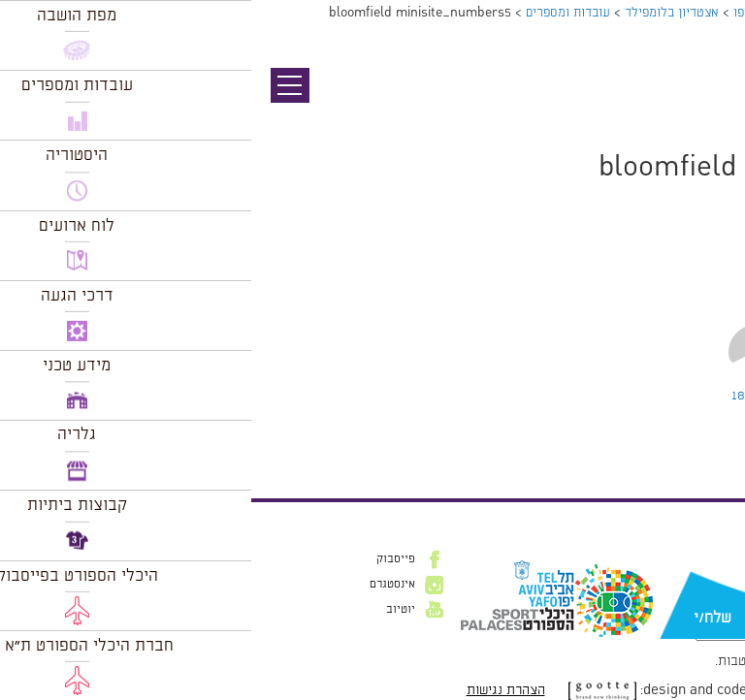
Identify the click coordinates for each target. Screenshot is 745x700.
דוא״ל (704, 589)
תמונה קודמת (709, 102)
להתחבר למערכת (681, 437)
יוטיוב (149, 610)
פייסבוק (145, 559)
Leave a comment (558, 396)
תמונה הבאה (711, 121)
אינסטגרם (141, 585)
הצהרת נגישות (255, 690)
